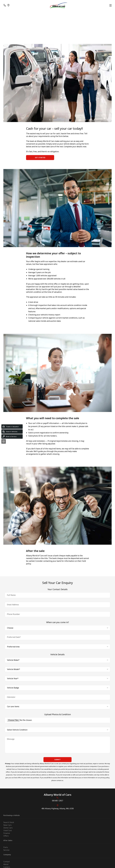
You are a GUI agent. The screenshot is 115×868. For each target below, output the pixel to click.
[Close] (4, 441)
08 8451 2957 (57, 801)
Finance (7, 833)
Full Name (11, 595)
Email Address (13, 605)
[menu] (111, 5)
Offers (6, 836)
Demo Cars (8, 828)
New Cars (7, 825)
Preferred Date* (14, 637)
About (6, 864)
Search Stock (9, 822)
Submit (57, 760)
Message (11, 739)
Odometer (11, 697)
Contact (7, 862)
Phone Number (13, 614)
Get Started (40, 158)
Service (6, 850)
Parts (6, 847)
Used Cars (8, 830)
